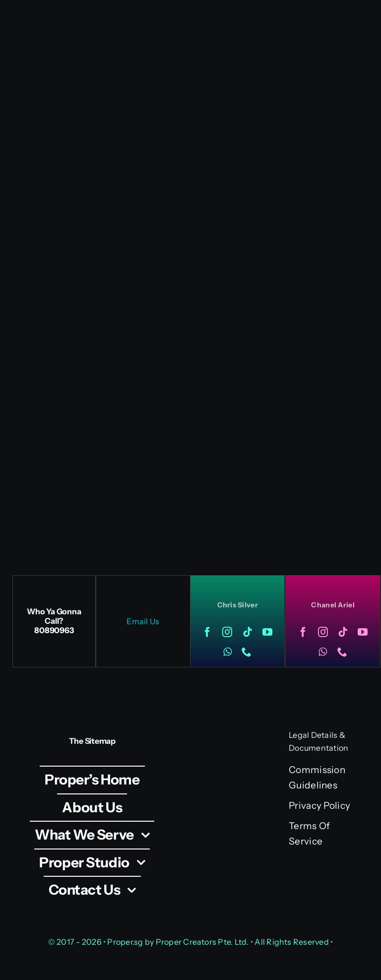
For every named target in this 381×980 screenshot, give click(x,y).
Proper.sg (126, 942)
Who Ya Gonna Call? (54, 616)
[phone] (247, 652)
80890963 (54, 630)
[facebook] (207, 632)
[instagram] (227, 632)
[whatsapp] (227, 652)
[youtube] (267, 632)
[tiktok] (248, 632)
